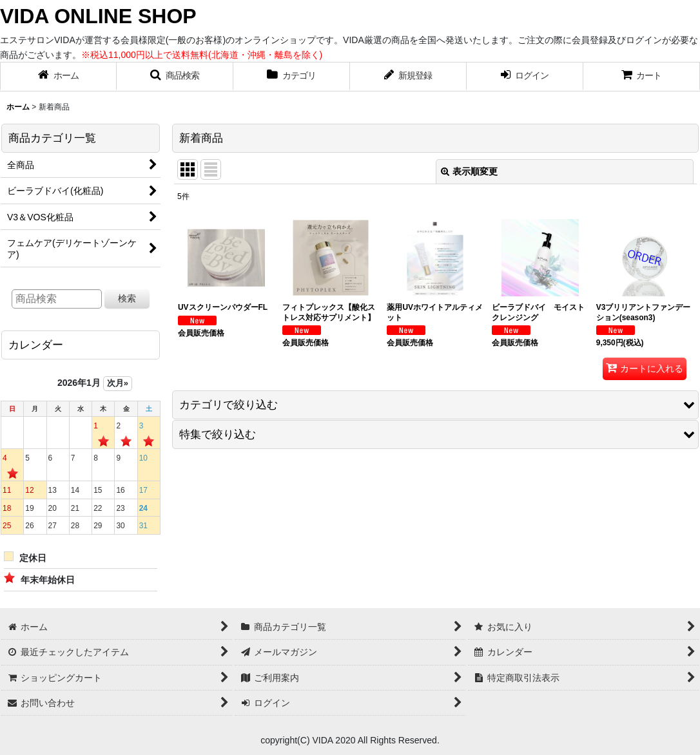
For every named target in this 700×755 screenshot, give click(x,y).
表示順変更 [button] (469, 171)
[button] (175, 77)
